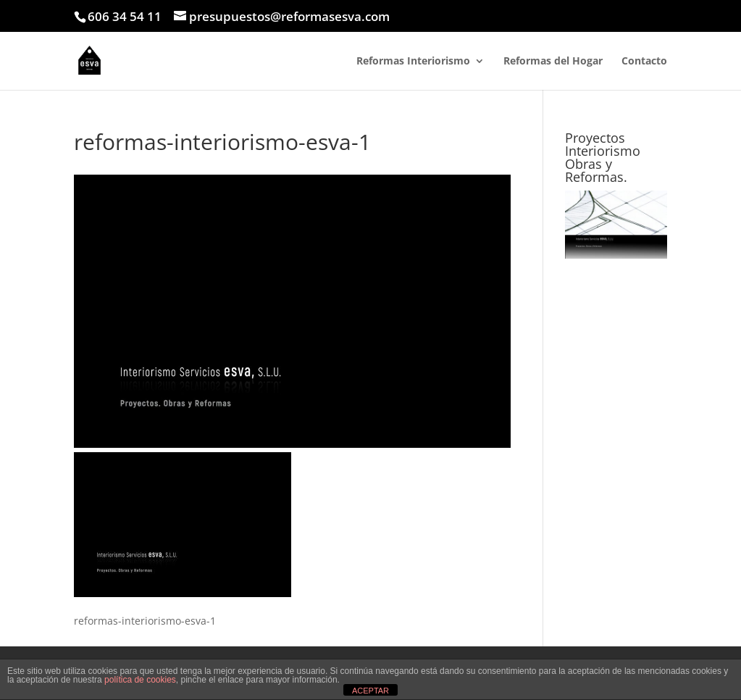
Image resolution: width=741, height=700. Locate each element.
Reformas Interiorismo (413, 62)
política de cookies (140, 680)
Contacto (644, 62)
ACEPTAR (370, 691)
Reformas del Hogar (553, 62)
